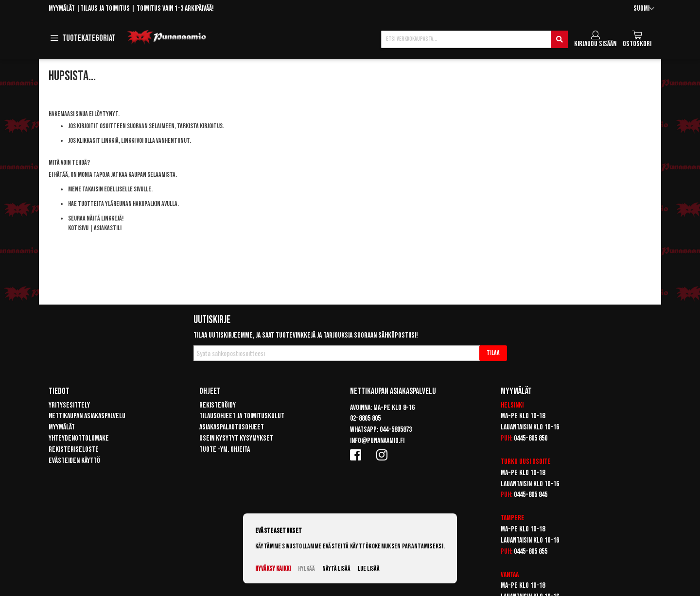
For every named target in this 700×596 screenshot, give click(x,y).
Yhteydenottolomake (79, 438)
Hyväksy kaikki (273, 569)
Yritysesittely (69, 405)
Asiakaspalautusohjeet (232, 427)
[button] (644, 9)
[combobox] (474, 39)
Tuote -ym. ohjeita (225, 450)
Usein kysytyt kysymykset (236, 438)
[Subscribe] (493, 353)
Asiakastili (108, 228)
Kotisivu (78, 228)
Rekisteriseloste (74, 450)
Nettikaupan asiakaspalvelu (87, 416)
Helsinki (512, 405)
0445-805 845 (531, 495)
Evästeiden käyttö (74, 461)
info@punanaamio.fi (377, 441)
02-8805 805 (365, 418)
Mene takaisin (86, 189)
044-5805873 (396, 430)
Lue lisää (369, 569)
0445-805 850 (531, 438)
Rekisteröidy (218, 405)
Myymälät (62, 9)
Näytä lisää (336, 569)
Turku (509, 462)
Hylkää (306, 569)
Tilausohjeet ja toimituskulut (242, 416)
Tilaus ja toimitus (105, 9)
